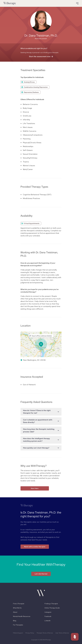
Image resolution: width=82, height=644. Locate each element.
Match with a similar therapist (35, 547)
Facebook (48, 616)
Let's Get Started (41, 574)
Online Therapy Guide (52, 608)
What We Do (17, 608)
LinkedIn (48, 621)
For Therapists (18, 625)
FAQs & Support (18, 633)
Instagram (48, 612)
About (15, 612)
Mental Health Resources (22, 616)
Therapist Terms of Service (45, 633)
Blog (15, 621)
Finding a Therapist (51, 604)
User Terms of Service (62, 633)
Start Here (35, 488)
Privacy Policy (30, 633)
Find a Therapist (19, 604)
